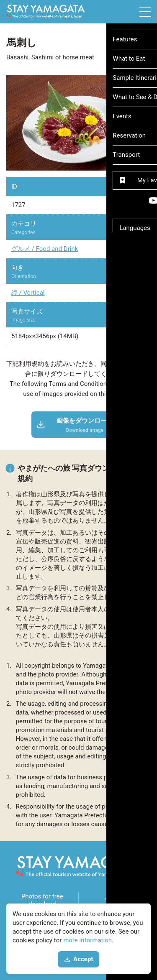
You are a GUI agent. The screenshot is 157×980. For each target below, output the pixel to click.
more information (88, 940)
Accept (79, 959)
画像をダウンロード (75, 425)
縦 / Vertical (28, 293)
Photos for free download (42, 900)
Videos (115, 900)
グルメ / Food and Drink (45, 249)
